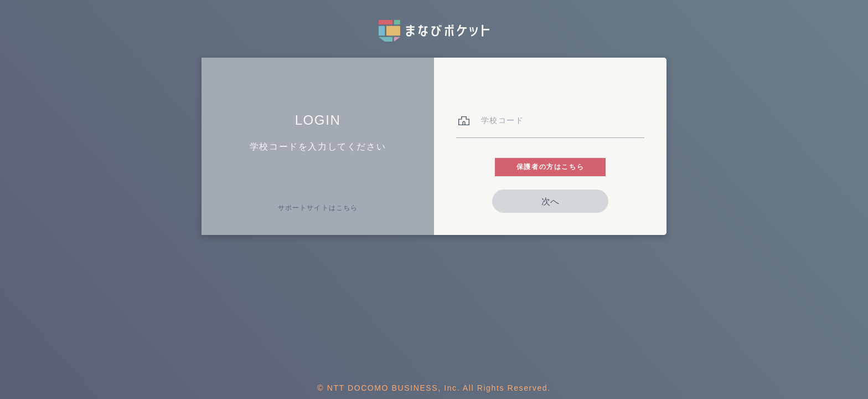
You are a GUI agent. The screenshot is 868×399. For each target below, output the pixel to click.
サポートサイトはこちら (318, 208)
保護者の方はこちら (550, 167)
